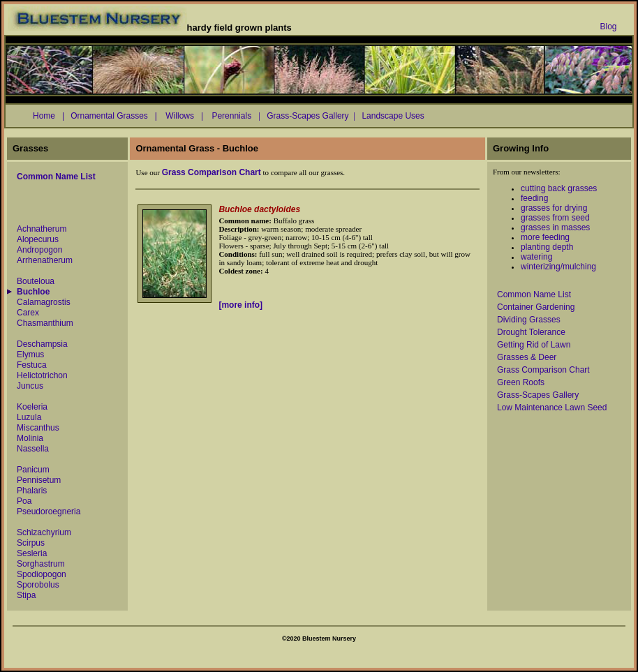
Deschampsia (42, 344)
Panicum (33, 470)
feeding (534, 198)
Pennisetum (39, 480)
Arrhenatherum (45, 260)
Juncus (30, 386)
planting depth (547, 247)
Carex (28, 313)
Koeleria (32, 407)
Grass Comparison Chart (543, 370)
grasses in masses (555, 227)
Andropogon (39, 250)
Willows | (183, 116)
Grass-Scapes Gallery (538, 395)
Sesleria (32, 553)
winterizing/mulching (558, 267)
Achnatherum (42, 229)
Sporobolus (38, 585)
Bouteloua (36, 281)
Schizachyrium (44, 532)
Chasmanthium (45, 323)
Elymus (30, 354)
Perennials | (235, 116)
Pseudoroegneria (49, 512)
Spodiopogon (42, 574)
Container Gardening (536, 307)
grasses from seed (555, 218)
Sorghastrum (41, 564)
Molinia (30, 438)
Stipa (26, 595)
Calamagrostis (44, 302)
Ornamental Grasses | (114, 116)
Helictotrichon (42, 375)
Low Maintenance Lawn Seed (552, 408)
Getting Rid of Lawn (534, 345)
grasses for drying (554, 208)
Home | (49, 116)
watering (536, 257)
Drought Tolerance (531, 332)
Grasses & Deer (527, 357)
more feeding (545, 237)
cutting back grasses (559, 188)
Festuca (32, 365)
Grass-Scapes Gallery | (311, 116)
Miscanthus (38, 428)
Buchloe (33, 292)
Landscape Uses (395, 116)
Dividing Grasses (529, 320)
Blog (608, 27)
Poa (24, 501)
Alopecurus (38, 239)
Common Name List (534, 294)
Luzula (29, 417)
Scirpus (31, 543)
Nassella (33, 449)
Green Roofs (521, 382)
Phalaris (32, 491)
